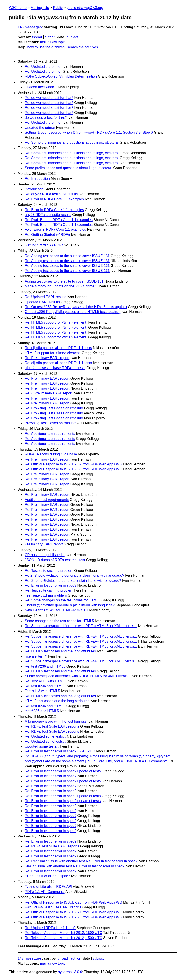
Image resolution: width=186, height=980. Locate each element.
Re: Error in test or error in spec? (51, 585)
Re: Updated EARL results (46, 297)
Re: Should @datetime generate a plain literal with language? (73, 581)
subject (72, 37)
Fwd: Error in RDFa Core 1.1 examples (55, 229)
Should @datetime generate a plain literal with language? (70, 605)
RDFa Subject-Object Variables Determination (61, 76)
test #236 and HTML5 (42, 711)
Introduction (34, 189)
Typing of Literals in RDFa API (48, 887)
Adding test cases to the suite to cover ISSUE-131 (64, 281)
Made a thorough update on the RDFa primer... (62, 286)
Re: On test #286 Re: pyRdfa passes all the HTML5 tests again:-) (76, 307)
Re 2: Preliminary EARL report (49, 393)
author (49, 37)
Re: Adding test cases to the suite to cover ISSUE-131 (67, 256)
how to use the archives (46, 47)
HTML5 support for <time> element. (53, 353)
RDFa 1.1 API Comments (45, 892)
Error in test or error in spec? (47, 876)
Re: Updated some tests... (45, 736)
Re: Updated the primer (43, 67)
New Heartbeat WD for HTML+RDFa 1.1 (57, 610)
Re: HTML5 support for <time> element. (56, 322)
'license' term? (36, 656)
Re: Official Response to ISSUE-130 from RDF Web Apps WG (74, 469)
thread (37, 37)
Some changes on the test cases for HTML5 (59, 621)
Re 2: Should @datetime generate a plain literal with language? (75, 575)
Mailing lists (40, 8)
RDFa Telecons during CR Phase (51, 454)
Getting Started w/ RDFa (44, 245)
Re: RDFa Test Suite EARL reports (52, 726)
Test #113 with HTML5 (42, 691)
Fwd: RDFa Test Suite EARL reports (53, 907)
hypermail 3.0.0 (70, 972)
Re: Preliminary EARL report (47, 358)
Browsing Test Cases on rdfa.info (51, 423)
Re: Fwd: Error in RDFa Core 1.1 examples (59, 220)
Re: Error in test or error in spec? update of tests (63, 771)
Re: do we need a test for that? (49, 98)
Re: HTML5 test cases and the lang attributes (60, 651)
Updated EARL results (42, 302)
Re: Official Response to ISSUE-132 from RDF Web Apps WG (74, 464)
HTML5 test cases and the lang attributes (57, 701)
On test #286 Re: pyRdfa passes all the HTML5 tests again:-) (73, 312)
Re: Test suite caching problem (49, 571)
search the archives (83, 47)
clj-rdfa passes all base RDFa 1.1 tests (55, 368)
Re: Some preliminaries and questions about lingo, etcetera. (72, 142)
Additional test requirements (47, 500)
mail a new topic (53, 42)
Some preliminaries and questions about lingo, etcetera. (69, 168)
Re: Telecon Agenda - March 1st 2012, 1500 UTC (63, 933)
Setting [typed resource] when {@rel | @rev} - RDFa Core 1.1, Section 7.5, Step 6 (89, 132)
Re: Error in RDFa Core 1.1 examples (54, 199)
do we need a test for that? (46, 118)
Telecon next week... (41, 87)
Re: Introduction (37, 179)
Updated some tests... (42, 746)
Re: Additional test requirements (50, 434)
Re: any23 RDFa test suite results (51, 194)
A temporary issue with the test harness (56, 721)
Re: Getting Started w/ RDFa (47, 235)
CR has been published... (45, 555)
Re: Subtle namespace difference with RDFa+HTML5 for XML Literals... (81, 626)
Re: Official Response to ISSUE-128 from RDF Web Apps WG (74, 902)
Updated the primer (40, 128)
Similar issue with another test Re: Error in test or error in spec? (75, 866)
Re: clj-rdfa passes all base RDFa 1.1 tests (58, 348)
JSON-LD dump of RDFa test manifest (55, 560)
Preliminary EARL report (44, 544)
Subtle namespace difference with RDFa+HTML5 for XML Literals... (78, 676)
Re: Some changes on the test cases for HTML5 (63, 600)
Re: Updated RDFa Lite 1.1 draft (50, 928)
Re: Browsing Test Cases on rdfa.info (54, 408)
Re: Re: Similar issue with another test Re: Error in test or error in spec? (81, 861)
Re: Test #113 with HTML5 (46, 681)
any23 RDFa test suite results (48, 215)
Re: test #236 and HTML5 (45, 666)
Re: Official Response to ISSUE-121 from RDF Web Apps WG (74, 912)
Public (58, 8)
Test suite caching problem (46, 595)
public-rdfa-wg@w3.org (85, 8)
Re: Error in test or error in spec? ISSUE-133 (60, 751)
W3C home (18, 8)
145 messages (30, 27)
